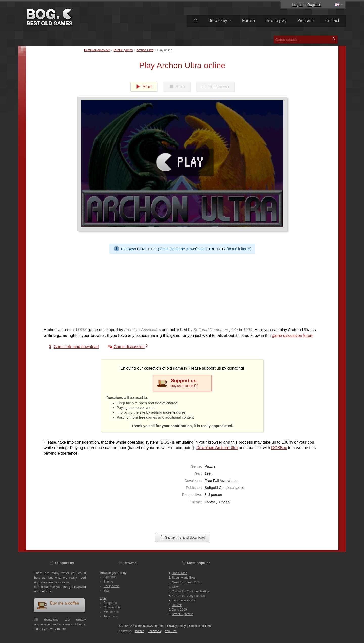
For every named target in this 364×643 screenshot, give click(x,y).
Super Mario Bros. (184, 578)
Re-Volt (177, 605)
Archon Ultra (145, 50)
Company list (112, 607)
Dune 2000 (179, 610)
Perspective (112, 586)
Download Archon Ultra (217, 448)
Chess (224, 502)
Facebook (154, 631)
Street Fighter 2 (182, 614)
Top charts (111, 616)
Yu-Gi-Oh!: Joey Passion (188, 596)
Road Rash (179, 573)
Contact (332, 21)
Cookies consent (200, 626)
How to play (276, 21)
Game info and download (182, 537)
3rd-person (213, 495)
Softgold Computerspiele (224, 488)
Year (107, 591)
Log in (297, 5)
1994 (209, 473)
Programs (306, 21)
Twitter (139, 631)
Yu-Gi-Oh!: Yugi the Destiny (190, 591)
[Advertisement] (180, 289)
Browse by (220, 21)
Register (314, 5)
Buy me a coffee (58, 605)
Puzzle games (123, 50)
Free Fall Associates (221, 481)
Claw (175, 587)
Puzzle (210, 466)
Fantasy (211, 502)
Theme (108, 582)
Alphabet (110, 577)
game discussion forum (293, 335)
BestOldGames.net (97, 50)
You (171, 631)
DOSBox (279, 448)
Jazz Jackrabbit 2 (184, 600)
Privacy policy (176, 626)
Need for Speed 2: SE (187, 582)
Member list (111, 612)
